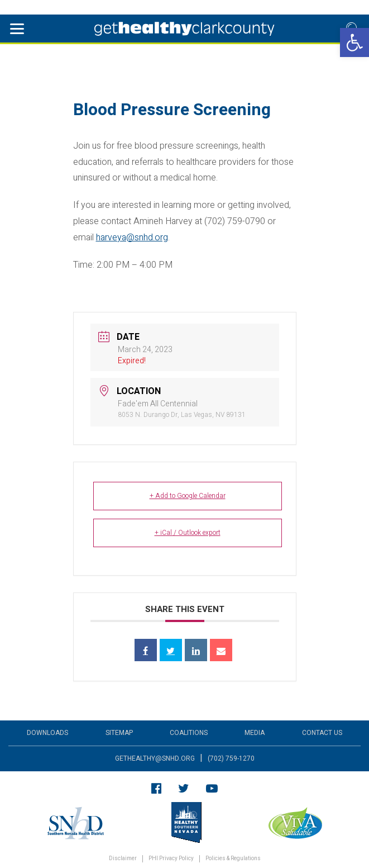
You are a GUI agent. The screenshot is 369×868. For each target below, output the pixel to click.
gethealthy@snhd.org (155, 758)
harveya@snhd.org (132, 238)
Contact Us (322, 733)
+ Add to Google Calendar (188, 496)
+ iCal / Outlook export (188, 533)
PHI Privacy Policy (171, 859)
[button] (354, 42)
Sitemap (119, 733)
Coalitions (189, 733)
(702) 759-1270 (231, 758)
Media (255, 733)
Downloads (47, 733)
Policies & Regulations (233, 859)
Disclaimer (123, 859)
